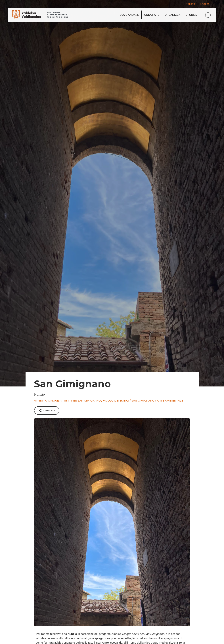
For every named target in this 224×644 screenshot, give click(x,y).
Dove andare (129, 15)
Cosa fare (152, 15)
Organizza (172, 15)
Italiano (190, 4)
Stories (191, 15)
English (205, 4)
